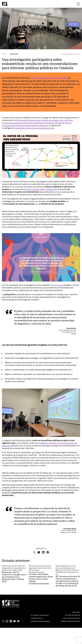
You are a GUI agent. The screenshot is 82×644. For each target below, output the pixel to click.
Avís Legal (76, 612)
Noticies (14, 54)
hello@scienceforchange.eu (40, 621)
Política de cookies (73, 615)
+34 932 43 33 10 (37, 618)
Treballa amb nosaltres (71, 621)
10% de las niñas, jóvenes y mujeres (49, 78)
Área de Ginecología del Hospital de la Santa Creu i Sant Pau (46, 120)
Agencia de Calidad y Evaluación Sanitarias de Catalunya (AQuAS (33, 123)
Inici (4, 54)
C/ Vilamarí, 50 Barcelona (40, 615)
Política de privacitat (72, 618)
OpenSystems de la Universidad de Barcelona (34, 128)
